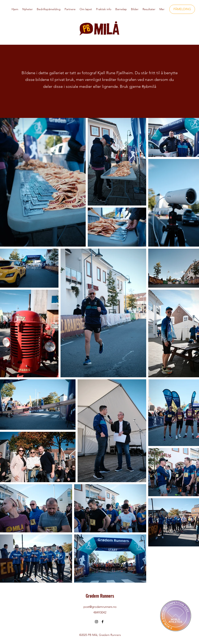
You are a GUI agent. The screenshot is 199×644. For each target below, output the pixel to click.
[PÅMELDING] (182, 9)
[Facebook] (103, 622)
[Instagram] (96, 622)
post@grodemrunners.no (100, 607)
